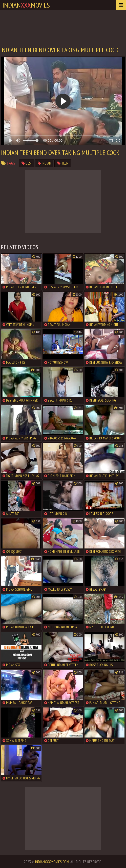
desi (27, 163)
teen (63, 163)
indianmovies (26, 5)
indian (44, 163)
